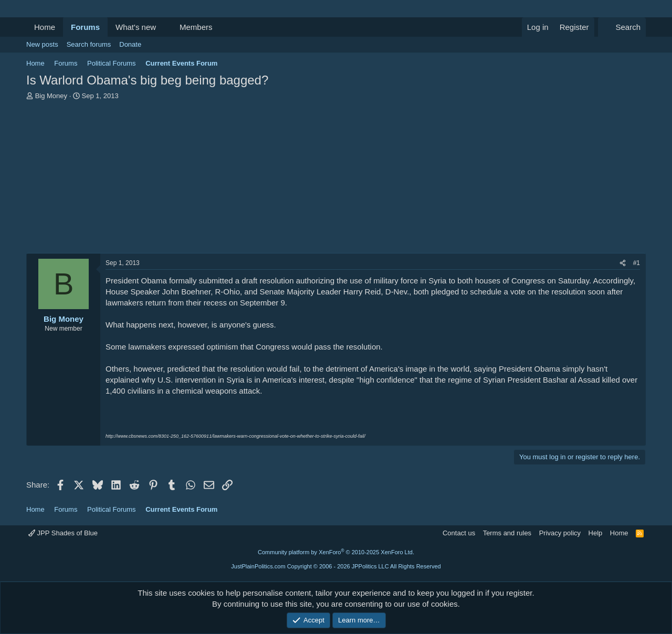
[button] (164, 27)
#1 (637, 263)
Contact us (459, 533)
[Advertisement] (336, 179)
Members (196, 27)
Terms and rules (507, 533)
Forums (85, 27)
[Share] (623, 263)
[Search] (622, 27)
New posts (42, 44)
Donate (130, 44)
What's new (136, 27)
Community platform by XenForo (336, 552)
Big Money (51, 96)
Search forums (89, 44)
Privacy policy (560, 533)
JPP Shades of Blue (63, 533)
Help (596, 533)
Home (45, 27)
